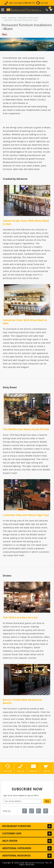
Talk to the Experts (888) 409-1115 (22, 3)
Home (4, 18)
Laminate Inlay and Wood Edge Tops (26, 515)
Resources (12, 18)
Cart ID (46, 771)
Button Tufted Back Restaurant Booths (23, 701)
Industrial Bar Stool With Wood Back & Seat (26, 222)
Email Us (33, 771)
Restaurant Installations (28, 18)
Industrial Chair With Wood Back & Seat (25, 322)
